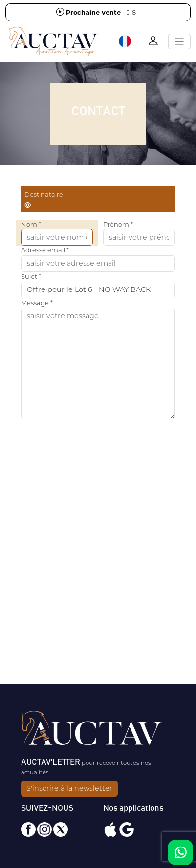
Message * (37, 303)
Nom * (31, 224)
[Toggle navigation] (179, 41)
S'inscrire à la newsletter (69, 788)
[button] (126, 41)
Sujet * (31, 276)
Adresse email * (45, 250)
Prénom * (118, 224)
